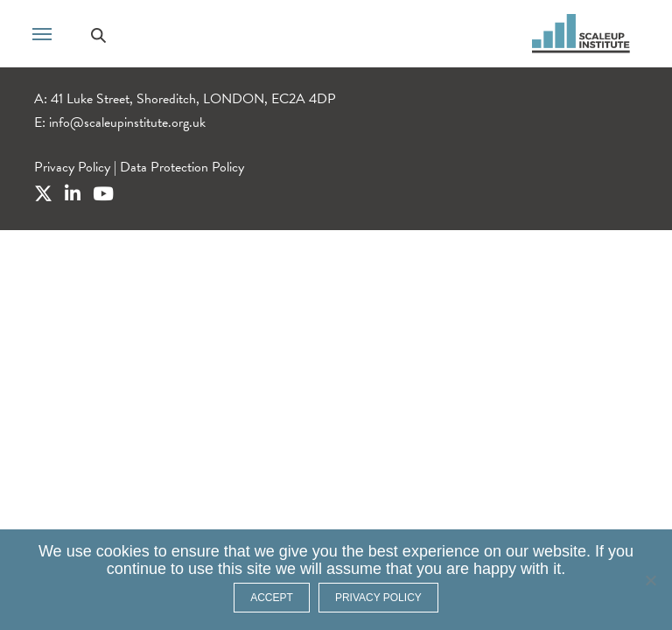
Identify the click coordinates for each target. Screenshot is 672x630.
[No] (650, 580)
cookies (123, 551)
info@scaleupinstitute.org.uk (127, 122)
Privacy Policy (72, 167)
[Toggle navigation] (42, 32)
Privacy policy (378, 598)
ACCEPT (272, 598)
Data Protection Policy (182, 167)
